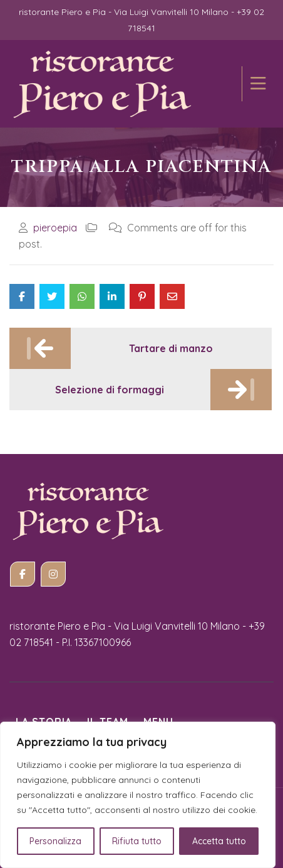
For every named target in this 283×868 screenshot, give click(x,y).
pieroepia (55, 228)
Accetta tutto (219, 841)
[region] (138, 795)
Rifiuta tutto (137, 841)
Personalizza (55, 841)
